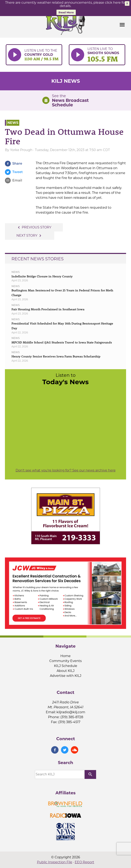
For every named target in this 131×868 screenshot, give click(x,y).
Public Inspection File (55, 862)
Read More (66, 12)
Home (65, 656)
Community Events (65, 661)
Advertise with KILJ (66, 676)
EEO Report (84, 862)
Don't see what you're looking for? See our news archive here (66, 470)
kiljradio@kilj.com (71, 712)
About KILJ (66, 671)
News (13, 123)
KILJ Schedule (66, 666)
